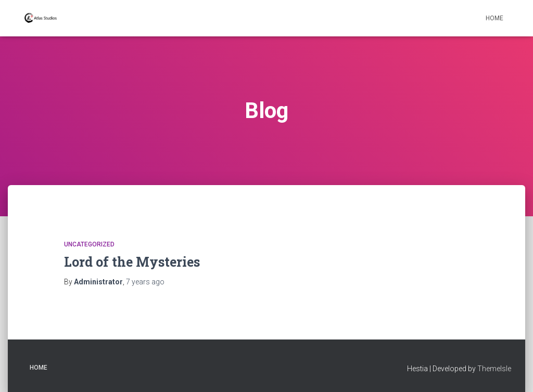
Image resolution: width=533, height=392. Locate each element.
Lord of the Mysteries (132, 262)
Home (494, 18)
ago (145, 282)
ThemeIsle (494, 369)
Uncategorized (89, 244)
